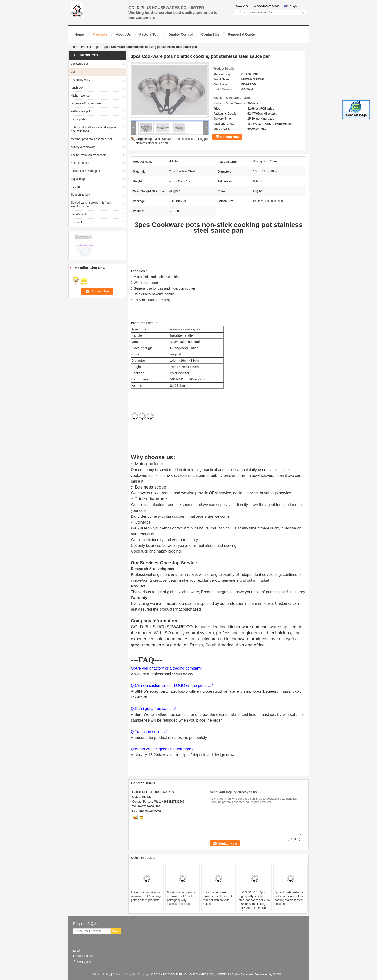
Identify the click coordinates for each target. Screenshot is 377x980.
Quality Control (180, 34)
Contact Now (230, 137)
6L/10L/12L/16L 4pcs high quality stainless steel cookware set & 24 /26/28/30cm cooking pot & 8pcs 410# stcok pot (254, 902)
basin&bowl (78, 214)
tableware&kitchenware (86, 103)
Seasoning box (80, 195)
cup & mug (78, 179)
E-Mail (77, 956)
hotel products (80, 163)
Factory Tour (150, 34)
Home (79, 34)
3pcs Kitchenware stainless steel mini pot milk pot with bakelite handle (217, 898)
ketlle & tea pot (80, 111)
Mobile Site (82, 962)
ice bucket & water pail (85, 171)
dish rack (77, 222)
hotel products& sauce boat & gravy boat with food (94, 129)
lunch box (77, 88)
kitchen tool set (81, 96)
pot (98, 47)
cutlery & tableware (83, 147)
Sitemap (89, 956)
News (77, 951)
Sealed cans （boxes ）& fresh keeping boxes (91, 205)
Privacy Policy (101, 974)
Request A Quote (241, 34)
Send (116, 931)
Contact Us (210, 34)
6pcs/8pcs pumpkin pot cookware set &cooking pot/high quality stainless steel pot (182, 898)
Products (100, 34)
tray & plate (78, 119)
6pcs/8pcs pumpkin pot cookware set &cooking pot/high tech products (146, 896)
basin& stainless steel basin (89, 155)
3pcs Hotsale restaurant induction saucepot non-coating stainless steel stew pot (290, 898)
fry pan (75, 187)
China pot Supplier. (125, 974)
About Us (123, 34)
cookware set (79, 64)
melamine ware (81, 80)
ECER (277, 974)
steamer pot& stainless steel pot (91, 139)
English (296, 6)
